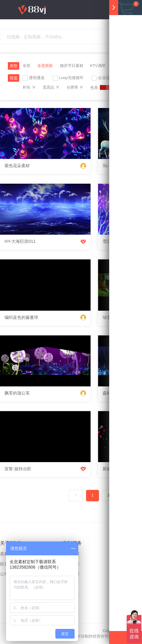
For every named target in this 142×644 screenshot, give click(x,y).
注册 (101, 94)
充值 (69, 94)
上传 (88, 94)
